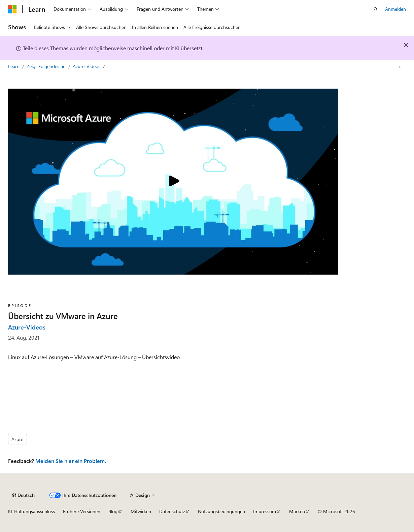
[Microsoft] (12, 9)
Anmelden (395, 9)
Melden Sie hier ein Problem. (71, 461)
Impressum (265, 511)
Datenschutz (172, 511)
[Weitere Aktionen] (400, 66)
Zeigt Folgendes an (47, 66)
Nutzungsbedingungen (221, 511)
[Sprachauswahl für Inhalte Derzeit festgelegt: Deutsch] (23, 495)
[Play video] (173, 182)
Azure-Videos (87, 66)
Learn (14, 66)
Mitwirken (141, 511)
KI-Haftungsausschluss (31, 511)
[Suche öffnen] (376, 9)
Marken (297, 511)
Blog (113, 511)
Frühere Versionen (82, 511)
